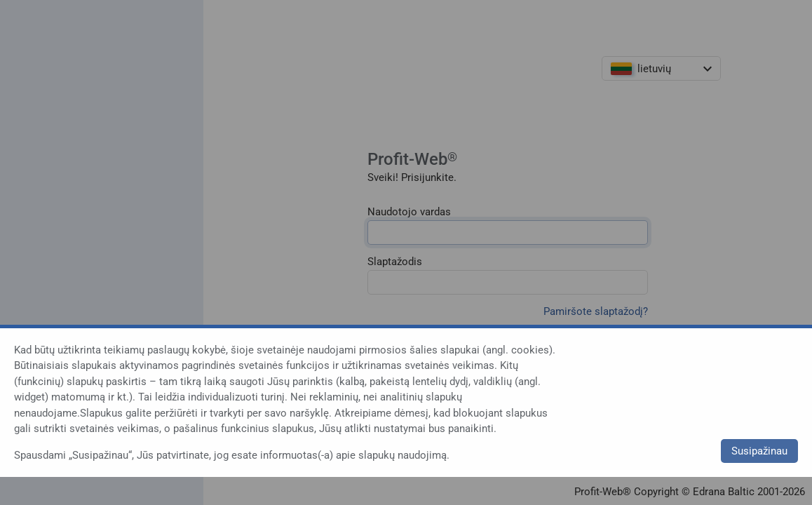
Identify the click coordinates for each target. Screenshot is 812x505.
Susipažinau (759, 451)
